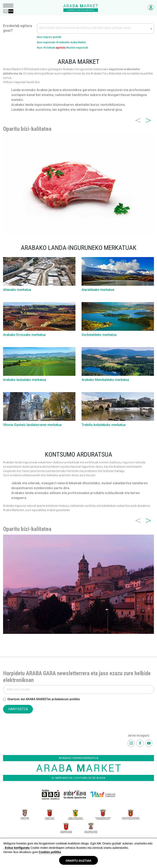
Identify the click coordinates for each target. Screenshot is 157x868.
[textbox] (95, 29)
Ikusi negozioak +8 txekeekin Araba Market (61, 42)
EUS (11, 11)
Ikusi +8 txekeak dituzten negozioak (62, 48)
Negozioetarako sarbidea (151, 8)
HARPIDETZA (18, 709)
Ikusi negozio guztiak (49, 37)
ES (6, 11)
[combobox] (95, 28)
